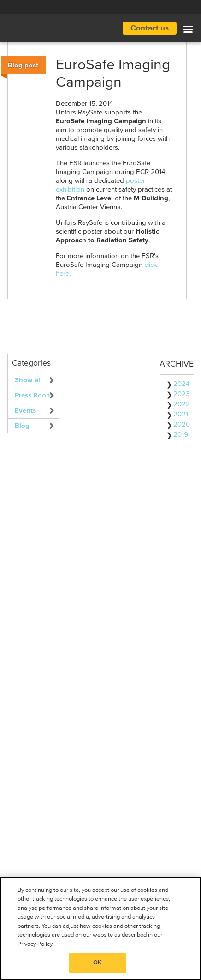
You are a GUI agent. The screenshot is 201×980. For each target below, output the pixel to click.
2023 (181, 394)
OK (97, 963)
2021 (181, 414)
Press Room (33, 395)
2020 (182, 424)
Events (25, 411)
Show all (28, 380)
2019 (181, 435)
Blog (22, 426)
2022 (182, 404)
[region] (100, 928)
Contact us (150, 28)
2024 (181, 384)
